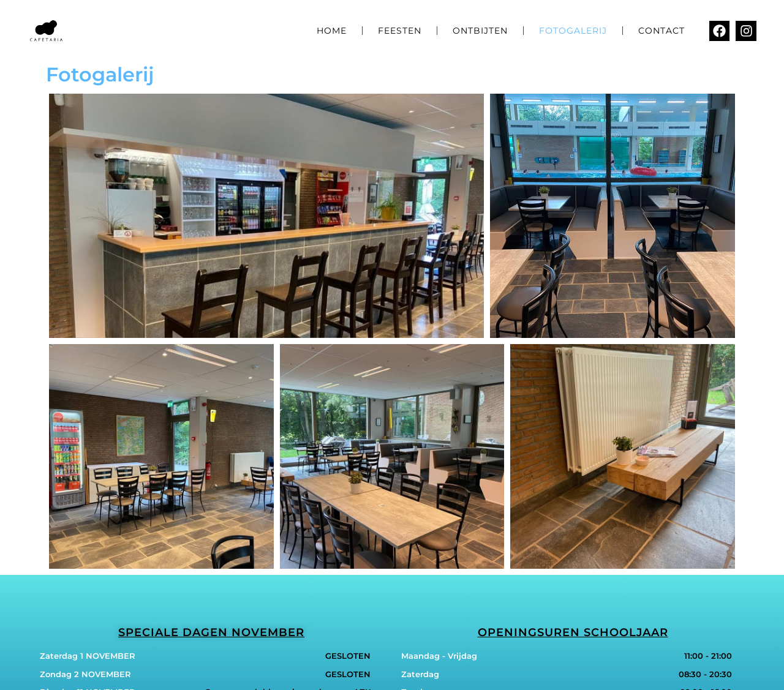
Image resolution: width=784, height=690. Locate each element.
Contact (661, 31)
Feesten (400, 31)
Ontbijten (480, 31)
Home (332, 31)
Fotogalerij (573, 31)
